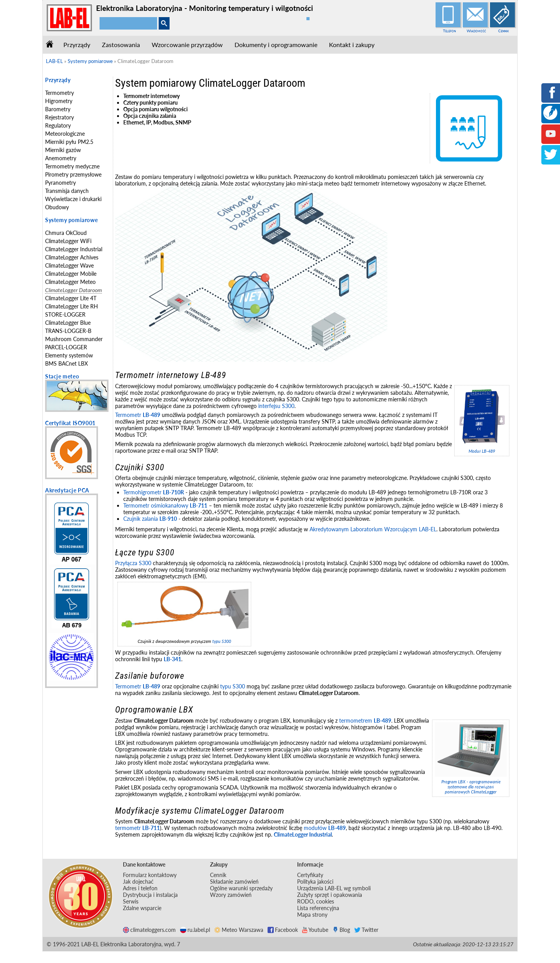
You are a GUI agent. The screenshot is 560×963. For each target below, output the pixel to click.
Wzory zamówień (231, 895)
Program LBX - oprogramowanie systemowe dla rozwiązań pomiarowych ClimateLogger (471, 787)
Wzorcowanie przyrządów (187, 45)
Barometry (58, 109)
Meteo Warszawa (239, 930)
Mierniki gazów (63, 150)
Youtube (315, 930)
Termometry (59, 93)
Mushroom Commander (74, 339)
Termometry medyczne (72, 166)
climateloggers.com (149, 930)
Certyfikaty (310, 875)
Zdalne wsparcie (142, 908)
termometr (137, 828)
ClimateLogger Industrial (74, 249)
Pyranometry (60, 183)
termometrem (365, 720)
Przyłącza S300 (133, 563)
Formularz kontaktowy (150, 875)
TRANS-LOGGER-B (68, 331)
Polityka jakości (315, 882)
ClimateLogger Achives (72, 257)
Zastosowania (121, 45)
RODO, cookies (316, 901)
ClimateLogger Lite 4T (71, 298)
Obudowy (57, 207)
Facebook (283, 930)
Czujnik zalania (150, 519)
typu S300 (222, 641)
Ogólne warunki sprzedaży (241, 888)
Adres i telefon (140, 888)
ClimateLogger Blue (68, 323)
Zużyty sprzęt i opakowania (330, 895)
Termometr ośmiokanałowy (165, 505)
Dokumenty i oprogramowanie (276, 45)
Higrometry (59, 101)
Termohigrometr (154, 492)
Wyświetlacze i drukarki (73, 199)
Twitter (366, 930)
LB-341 (172, 659)
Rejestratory (59, 117)
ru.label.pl (195, 930)
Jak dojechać (138, 882)
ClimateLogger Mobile (71, 274)
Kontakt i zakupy (352, 45)
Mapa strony (312, 915)
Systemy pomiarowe (71, 220)
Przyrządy (77, 45)
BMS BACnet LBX (66, 363)
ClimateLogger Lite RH (72, 306)
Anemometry (61, 158)
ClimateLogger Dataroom (73, 290)
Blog (341, 930)
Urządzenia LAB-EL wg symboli (334, 888)
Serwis (131, 901)
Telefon (449, 31)
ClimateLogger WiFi (68, 241)
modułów (325, 828)
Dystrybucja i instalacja (150, 895)
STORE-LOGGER (65, 314)
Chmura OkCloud (66, 233)
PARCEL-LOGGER (66, 347)
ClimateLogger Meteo (70, 282)
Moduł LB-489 (482, 451)
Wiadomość (476, 31)
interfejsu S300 (276, 406)
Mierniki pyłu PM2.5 (69, 142)
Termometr (138, 415)
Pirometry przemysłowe (73, 174)
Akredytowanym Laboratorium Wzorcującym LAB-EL (373, 529)
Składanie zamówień (234, 882)
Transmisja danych (67, 191)
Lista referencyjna (318, 908)
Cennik (504, 31)
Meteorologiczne (65, 134)
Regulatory (58, 125)
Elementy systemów (69, 355)
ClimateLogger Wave (69, 265)
